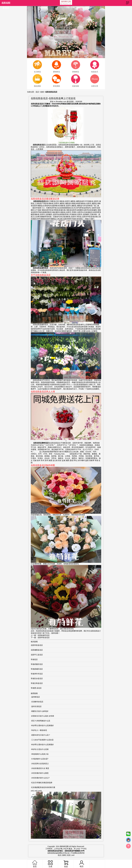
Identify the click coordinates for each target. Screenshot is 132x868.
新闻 (64, 855)
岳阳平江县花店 (37, 655)
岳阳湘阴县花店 (37, 650)
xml (73, 855)
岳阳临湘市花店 (44, 635)
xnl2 (36, 791)
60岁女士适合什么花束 (40, 749)
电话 (81, 864)
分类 (50, 864)
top (128, 847)
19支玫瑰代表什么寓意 (40, 773)
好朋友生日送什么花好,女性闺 (43, 716)
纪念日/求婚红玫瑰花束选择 (42, 783)
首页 (35, 864)
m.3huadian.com (60, 102)
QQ (128, 841)
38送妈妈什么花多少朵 (40, 754)
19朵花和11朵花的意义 (40, 764)
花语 (69, 855)
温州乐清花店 (36, 706)
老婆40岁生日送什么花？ (41, 735)
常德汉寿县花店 (37, 683)
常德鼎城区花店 (37, 669)
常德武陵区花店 (37, 664)
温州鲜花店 (36, 697)
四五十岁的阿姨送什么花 (41, 721)
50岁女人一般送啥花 (39, 730)
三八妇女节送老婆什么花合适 (42, 740)
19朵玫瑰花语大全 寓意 (40, 768)
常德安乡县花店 (37, 678)
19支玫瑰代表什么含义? (40, 778)
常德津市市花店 (37, 674)
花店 (37, 92)
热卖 (66, 864)
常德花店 (34, 659)
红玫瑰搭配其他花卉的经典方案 (43, 787)
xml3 (40, 791)
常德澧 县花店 (36, 688)
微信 (128, 834)
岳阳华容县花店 (44, 637)
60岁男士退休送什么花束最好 (42, 725)
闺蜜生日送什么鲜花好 (40, 711)
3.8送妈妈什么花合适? (40, 759)
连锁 (42, 92)
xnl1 (32, 791)
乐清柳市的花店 (37, 702)
